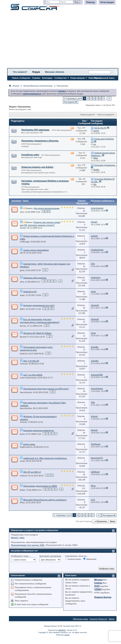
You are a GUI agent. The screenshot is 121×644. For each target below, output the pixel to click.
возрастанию (73, 559)
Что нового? (20, 72)
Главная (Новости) (99, 619)
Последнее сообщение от (102, 201)
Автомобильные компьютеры (38, 86)
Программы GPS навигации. (36, 130)
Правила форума (103, 597)
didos (22, 309)
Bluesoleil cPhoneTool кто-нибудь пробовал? (45, 500)
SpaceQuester (26, 392)
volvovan (24, 364)
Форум (36, 72)
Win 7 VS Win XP (31, 361)
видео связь (29, 444)
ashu (22, 212)
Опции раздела (87, 115)
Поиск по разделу (105, 115)
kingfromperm (26, 447)
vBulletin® (62, 630)
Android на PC (30, 292)
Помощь (91, 2)
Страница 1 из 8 (74, 98)
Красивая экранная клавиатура (39, 430)
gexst (22, 270)
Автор (26, 201)
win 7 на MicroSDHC (33, 375)
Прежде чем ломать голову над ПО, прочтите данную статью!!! (40, 224)
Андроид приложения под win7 (39, 305)
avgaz (22, 295)
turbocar (24, 476)
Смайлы (98, 583)
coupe (23, 461)
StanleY (23, 228)
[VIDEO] (98, 589)
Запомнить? (53, 6)
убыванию (90, 559)
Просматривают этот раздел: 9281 (28, 545)
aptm (22, 538)
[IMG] (97, 586)
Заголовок (16, 201)
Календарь (47, 78)
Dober (22, 490)
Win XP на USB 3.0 (32, 472)
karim (22, 434)
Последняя (71, 102)
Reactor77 (24, 337)
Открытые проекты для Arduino (37, 167)
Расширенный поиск (104, 78)
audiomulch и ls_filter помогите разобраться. (45, 458)
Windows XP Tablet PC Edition (37, 333)
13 (60, 281)
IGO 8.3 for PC (100, 128)
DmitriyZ (24, 354)
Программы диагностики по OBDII (40, 486)
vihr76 (23, 253)
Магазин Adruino (55, 72)
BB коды (98, 580)
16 (61, 489)
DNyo (22, 502)
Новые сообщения (21, 78)
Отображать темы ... (21, 556)
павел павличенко (28, 378)
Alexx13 (15, 538)
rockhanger (25, 242)
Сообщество (61, 78)
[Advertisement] (63, 40)
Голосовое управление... (105, 165)
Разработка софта (30, 155)
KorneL (23, 326)
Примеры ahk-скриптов (35, 278)
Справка (36, 78)
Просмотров (82, 203)
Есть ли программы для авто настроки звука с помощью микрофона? (40, 321)
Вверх (113, 521)
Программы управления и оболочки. (40, 141)
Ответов (81, 201)
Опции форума (78, 78)
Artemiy (23, 422)
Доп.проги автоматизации (46, 208)
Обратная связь (81, 619)
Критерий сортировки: (51, 556)
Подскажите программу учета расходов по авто (36, 349)
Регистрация (107, 2)
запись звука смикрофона (36, 250)
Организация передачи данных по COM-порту (46, 389)
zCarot (67, 635)
